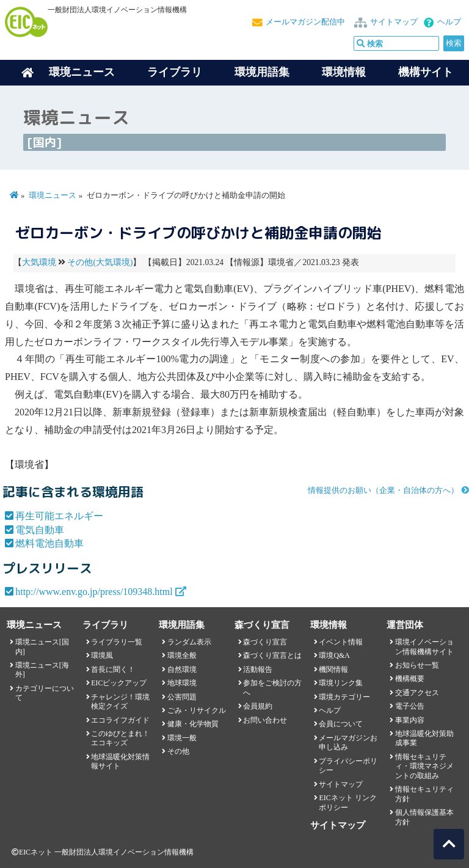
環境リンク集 (341, 683)
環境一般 (182, 738)
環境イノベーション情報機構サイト (424, 647)
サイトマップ (394, 22)
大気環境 (39, 262)
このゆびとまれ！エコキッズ (120, 738)
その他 (178, 751)
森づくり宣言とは (272, 655)
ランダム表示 (189, 642)
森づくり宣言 (265, 642)
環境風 (102, 655)
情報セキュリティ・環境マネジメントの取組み (424, 766)
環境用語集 (262, 72)
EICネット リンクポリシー (347, 802)
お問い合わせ (265, 720)
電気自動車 (40, 530)
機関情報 (333, 669)
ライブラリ (175, 72)
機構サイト (426, 72)
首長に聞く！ (113, 669)
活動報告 (258, 669)
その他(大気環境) (100, 262)
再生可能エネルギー (59, 516)
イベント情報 (341, 642)
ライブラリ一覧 (117, 642)
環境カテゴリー (344, 697)
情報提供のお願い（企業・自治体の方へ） (383, 491)
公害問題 (182, 697)
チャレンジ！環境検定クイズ (120, 702)
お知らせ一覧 (417, 665)
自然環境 (182, 669)
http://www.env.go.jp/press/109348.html (94, 592)
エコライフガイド (120, 720)
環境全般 (182, 655)
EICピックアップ (119, 683)
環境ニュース (53, 195)
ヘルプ (449, 22)
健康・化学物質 (193, 724)
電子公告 (410, 706)
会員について (341, 724)
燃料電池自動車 (49, 543)
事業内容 (410, 720)
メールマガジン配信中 (305, 22)
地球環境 (182, 683)
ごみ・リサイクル (197, 710)
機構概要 (410, 679)
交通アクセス (417, 693)
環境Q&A (334, 655)
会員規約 (258, 706)
